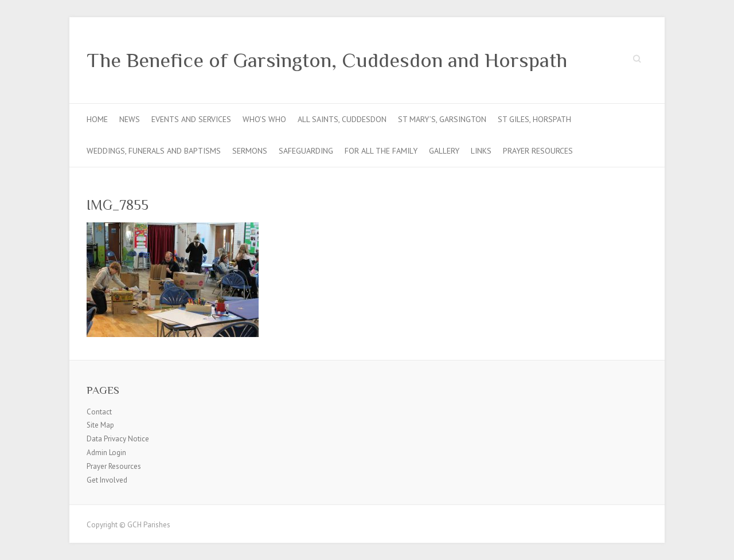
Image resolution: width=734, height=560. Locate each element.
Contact (99, 412)
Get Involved (107, 480)
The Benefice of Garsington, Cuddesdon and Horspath (327, 60)
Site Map (100, 425)
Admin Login (106, 453)
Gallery (444, 151)
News (130, 119)
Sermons (250, 151)
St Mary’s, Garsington (442, 119)
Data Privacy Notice (118, 439)
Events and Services (191, 119)
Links (481, 151)
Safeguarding (306, 151)
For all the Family (381, 151)
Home (97, 119)
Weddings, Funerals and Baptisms (154, 151)
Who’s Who (264, 119)
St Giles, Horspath (534, 119)
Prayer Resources (538, 151)
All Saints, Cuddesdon (342, 119)
